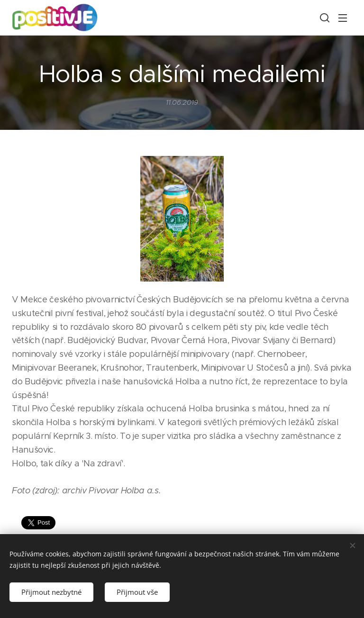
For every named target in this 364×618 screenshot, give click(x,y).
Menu (343, 18)
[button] (324, 18)
